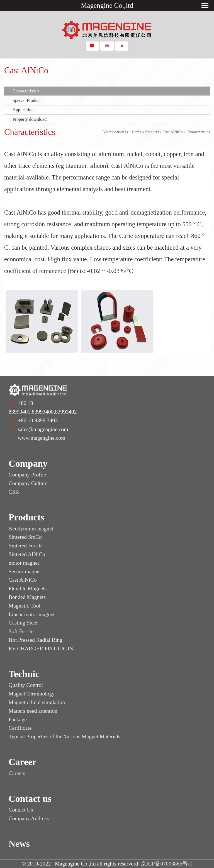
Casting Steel (23, 623)
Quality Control (26, 685)
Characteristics (26, 91)
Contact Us (21, 810)
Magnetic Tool (25, 606)
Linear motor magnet (32, 614)
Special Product (27, 100)
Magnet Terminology (32, 694)
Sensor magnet (25, 571)
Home (137, 132)
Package (18, 720)
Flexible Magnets (28, 588)
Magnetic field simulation (37, 702)
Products (152, 132)
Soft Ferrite (21, 631)
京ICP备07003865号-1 (166, 864)
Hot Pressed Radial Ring (36, 640)
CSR (14, 492)
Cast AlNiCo (173, 132)
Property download (30, 119)
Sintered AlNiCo (27, 554)
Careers (17, 773)
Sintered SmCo (25, 537)
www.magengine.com (42, 438)
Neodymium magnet (31, 529)
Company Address (29, 818)
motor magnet (24, 563)
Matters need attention (33, 711)
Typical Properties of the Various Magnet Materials (65, 737)
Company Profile (27, 475)
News (19, 844)
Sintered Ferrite (26, 546)
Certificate (20, 728)
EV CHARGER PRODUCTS (41, 649)
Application (23, 110)
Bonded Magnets (27, 597)
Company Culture (28, 483)
